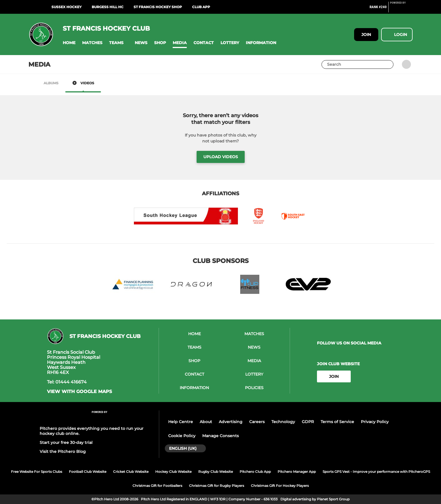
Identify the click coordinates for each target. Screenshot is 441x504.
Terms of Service (337, 422)
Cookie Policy (182, 436)
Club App (201, 7)
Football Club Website (88, 472)
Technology (283, 422)
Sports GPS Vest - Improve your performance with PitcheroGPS (376, 472)
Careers (257, 422)
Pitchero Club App (255, 472)
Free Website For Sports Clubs (37, 472)
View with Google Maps (79, 392)
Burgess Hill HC (108, 7)
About (206, 422)
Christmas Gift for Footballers (157, 486)
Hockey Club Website (173, 472)
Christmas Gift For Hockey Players (280, 486)
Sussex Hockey (67, 7)
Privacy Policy (375, 422)
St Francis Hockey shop (158, 7)
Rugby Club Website (216, 472)
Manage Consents (220, 436)
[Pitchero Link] (401, 9)
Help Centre (181, 422)
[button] (69, 43)
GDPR (308, 422)
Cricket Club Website (131, 472)
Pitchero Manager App (297, 472)
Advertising (231, 422)
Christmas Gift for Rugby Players (217, 486)
